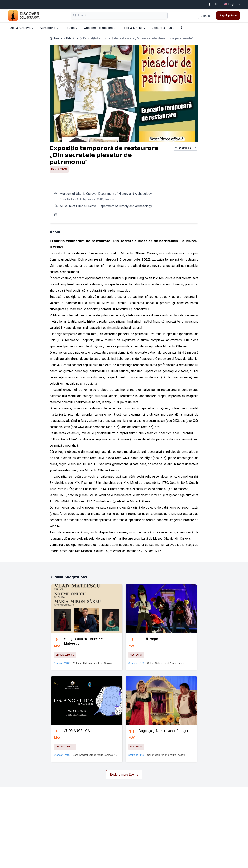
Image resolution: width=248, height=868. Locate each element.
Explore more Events (124, 774)
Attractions (49, 28)
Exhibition (72, 38)
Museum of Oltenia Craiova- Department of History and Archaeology (106, 194)
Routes (71, 28)
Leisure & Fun (163, 28)
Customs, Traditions (100, 28)
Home (58, 38)
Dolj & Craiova (22, 28)
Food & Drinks (134, 28)
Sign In (205, 16)
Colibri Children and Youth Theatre (166, 663)
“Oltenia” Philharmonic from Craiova (93, 663)
